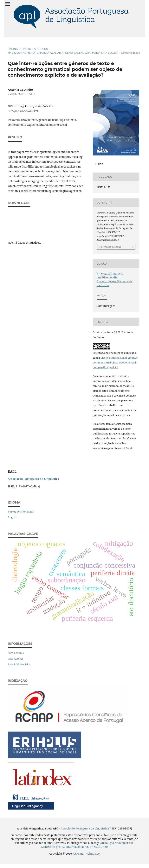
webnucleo (93, 854)
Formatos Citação (110, 247)
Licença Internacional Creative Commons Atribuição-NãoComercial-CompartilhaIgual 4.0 (115, 362)
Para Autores (16, 659)
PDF (100, 164)
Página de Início (19, 49)
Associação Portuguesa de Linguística (85, 828)
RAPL (76, 854)
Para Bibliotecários (19, 664)
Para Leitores (16, 653)
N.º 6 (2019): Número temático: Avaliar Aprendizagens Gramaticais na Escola (63, 53)
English (13, 517)
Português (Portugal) (21, 511)
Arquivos (41, 49)
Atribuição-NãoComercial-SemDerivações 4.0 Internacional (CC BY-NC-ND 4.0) (88, 845)
